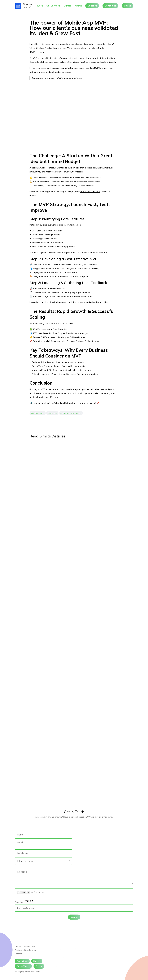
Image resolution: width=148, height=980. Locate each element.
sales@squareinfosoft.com (27, 972)
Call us (128, 6)
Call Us (39, 966)
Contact (92, 6)
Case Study (52, 413)
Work (40, 6)
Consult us (110, 6)
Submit (74, 917)
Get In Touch (23, 966)
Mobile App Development (71, 413)
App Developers (38, 413)
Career (67, 6)
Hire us (37, 961)
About (78, 6)
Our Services (53, 6)
